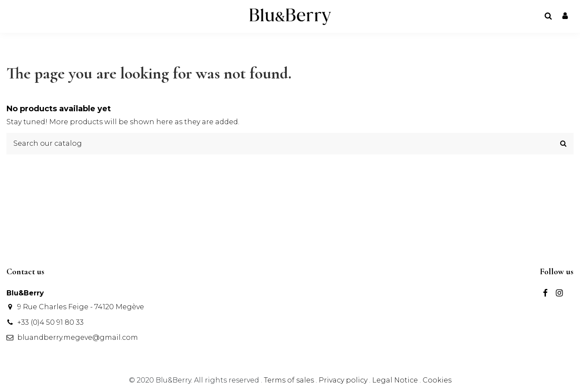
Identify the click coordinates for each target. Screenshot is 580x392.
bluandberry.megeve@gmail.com (78, 337)
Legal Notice (395, 380)
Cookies (437, 380)
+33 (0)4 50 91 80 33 (50, 322)
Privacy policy (344, 380)
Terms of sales (290, 380)
